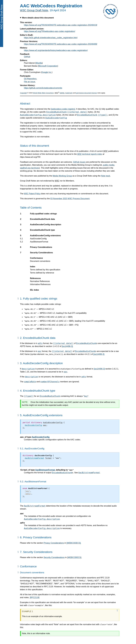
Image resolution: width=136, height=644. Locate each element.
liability (62, 93)
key (86, 396)
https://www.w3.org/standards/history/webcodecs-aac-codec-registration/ (56, 50)
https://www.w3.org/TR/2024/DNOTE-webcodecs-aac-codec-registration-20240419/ (61, 25)
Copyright (23, 93)
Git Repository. (30, 79)
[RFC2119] (35, 597)
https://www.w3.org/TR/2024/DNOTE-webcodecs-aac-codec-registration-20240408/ (61, 44)
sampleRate (30, 382)
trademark (69, 93)
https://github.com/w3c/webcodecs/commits (43, 88)
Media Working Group (62, 176)
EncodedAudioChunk (57, 112)
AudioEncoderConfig (56, 118)
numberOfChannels (50, 382)
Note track (106, 176)
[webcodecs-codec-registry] (63, 109)
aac (40, 351)
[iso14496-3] (67, 346)
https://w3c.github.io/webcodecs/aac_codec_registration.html (51, 38)
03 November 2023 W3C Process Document (70, 199)
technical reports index (90, 154)
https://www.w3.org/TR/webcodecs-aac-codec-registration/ (50, 31)
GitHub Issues (79, 162)
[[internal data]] (77, 112)
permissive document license (86, 93)
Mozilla (39, 63)
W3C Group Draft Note (34, 10)
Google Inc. (47, 72)
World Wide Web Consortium (43, 93)
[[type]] (103, 115)
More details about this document (38, 18)
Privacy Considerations (54, 543)
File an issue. (30, 82)
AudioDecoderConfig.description (38, 115)
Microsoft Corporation (48, 66)
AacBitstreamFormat (45, 470)
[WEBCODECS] (74, 543)
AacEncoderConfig (41, 437)
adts (40, 343)
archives (35, 168)
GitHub (27, 57)
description (28, 369)
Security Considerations (54, 557)
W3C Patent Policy (32, 194)
